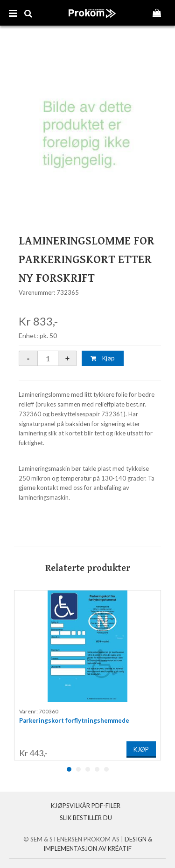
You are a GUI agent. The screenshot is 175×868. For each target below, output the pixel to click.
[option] (87, 675)
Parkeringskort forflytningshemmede (74, 720)
